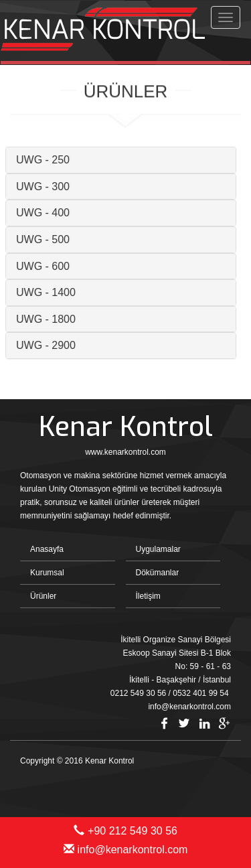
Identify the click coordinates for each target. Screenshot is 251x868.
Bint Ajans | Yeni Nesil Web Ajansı (209, 784)
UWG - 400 (38, 213)
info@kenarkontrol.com (126, 850)
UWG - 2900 (41, 345)
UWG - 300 (38, 187)
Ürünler (43, 596)
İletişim (148, 596)
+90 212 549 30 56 (125, 831)
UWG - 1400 (41, 292)
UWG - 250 (38, 160)
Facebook (164, 723)
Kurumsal (47, 573)
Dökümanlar (158, 573)
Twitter (184, 723)
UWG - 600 (38, 266)
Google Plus (224, 723)
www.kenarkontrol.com (125, 452)
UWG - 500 (38, 239)
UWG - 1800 (41, 319)
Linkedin (204, 723)
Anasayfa (47, 549)
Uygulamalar (158, 549)
